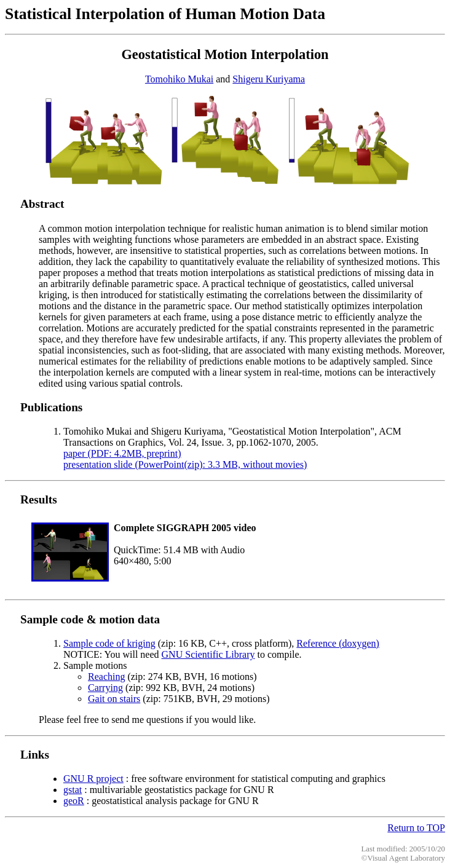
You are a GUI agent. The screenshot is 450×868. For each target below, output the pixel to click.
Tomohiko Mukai (179, 79)
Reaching (106, 677)
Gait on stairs (114, 699)
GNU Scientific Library (208, 654)
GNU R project (93, 779)
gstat (73, 790)
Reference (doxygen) (338, 643)
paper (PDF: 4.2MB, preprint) (122, 453)
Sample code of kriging (109, 643)
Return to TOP (416, 828)
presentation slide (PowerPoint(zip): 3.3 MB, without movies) (185, 464)
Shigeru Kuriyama (269, 79)
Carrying (105, 688)
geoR (74, 801)
